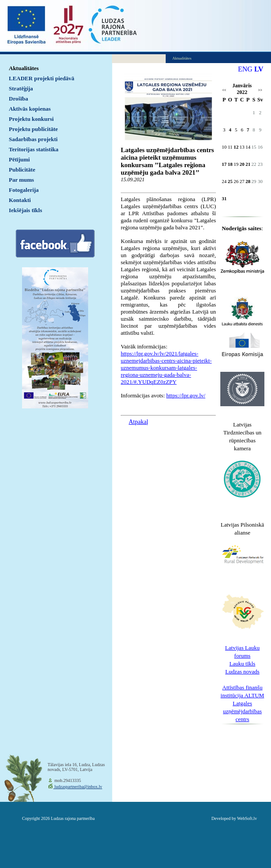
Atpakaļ (138, 422)
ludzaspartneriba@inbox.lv (78, 787)
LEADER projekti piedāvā (42, 78)
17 (224, 164)
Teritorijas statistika (34, 149)
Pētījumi (19, 159)
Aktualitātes (24, 68)
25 (230, 181)
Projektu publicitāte (33, 129)
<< (224, 90)
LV (259, 69)
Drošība (19, 99)
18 (230, 164)
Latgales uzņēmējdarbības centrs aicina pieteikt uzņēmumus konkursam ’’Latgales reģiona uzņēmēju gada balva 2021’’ (167, 161)
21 (248, 164)
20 (242, 164)
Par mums (21, 180)
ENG (245, 69)
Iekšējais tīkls (25, 210)
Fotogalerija (24, 190)
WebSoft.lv (247, 818)
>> (260, 90)
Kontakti (20, 200)
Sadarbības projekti (33, 139)
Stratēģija (21, 88)
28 (248, 181)
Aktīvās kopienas (30, 109)
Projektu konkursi (31, 119)
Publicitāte (22, 170)
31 (224, 198)
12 (236, 147)
